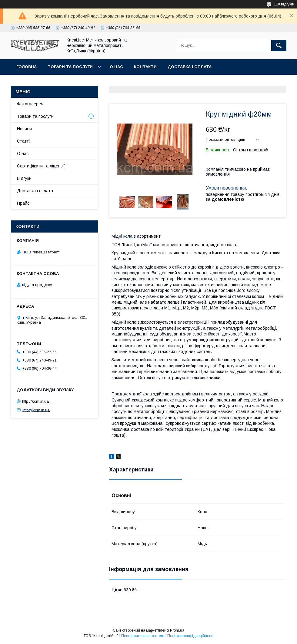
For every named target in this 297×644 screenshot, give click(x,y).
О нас (116, 67)
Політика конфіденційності (190, 636)
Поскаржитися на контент (143, 636)
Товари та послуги (70, 67)
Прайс (23, 203)
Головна (27, 67)
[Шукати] (279, 45)
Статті (23, 141)
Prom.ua (177, 630)
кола (128, 236)
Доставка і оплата (190, 67)
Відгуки (24, 178)
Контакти (145, 67)
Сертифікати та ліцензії (41, 166)
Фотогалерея (30, 104)
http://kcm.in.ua (35, 401)
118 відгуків (284, 4)
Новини (24, 129)
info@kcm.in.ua (36, 410)
